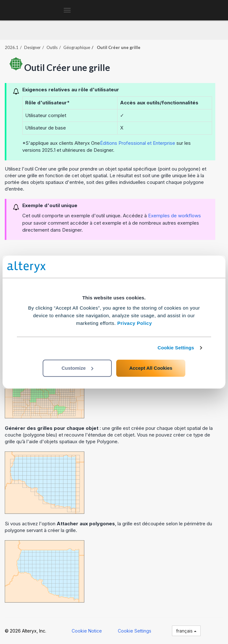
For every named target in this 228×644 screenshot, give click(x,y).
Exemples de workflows (175, 216)
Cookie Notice (87, 631)
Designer (32, 47)
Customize (77, 368)
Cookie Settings (176, 348)
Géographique (77, 47)
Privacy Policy (135, 323)
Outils (52, 47)
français (186, 631)
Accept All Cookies (151, 368)
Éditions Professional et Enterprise (138, 143)
